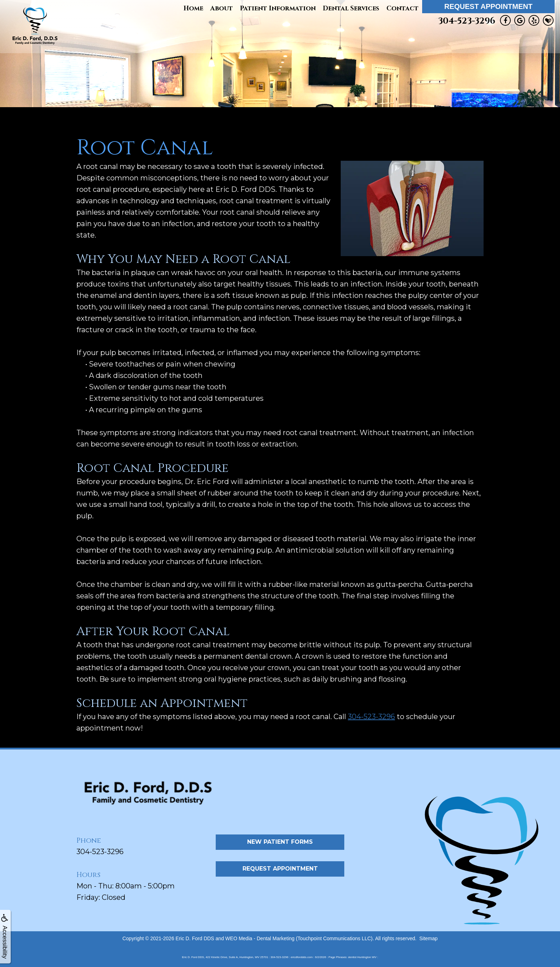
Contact (402, 8)
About (222, 8)
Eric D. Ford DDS (195, 938)
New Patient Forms (280, 842)
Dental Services (351, 8)
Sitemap (428, 938)
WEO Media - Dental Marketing (260, 938)
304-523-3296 (467, 21)
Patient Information (278, 8)
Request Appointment (488, 6)
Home (193, 8)
